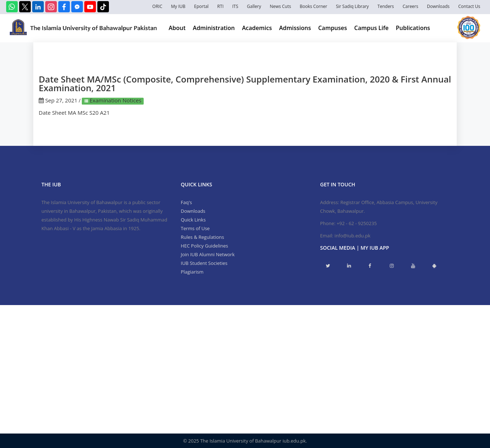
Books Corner (313, 6)
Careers (411, 6)
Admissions (295, 28)
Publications (413, 28)
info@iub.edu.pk (352, 236)
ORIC (157, 6)
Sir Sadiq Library (352, 6)
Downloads (438, 6)
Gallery (254, 6)
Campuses (333, 28)
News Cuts (280, 6)
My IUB (178, 6)
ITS (235, 6)
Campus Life (371, 28)
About (177, 28)
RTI (220, 6)
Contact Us (469, 6)
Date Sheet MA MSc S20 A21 (74, 113)
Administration (214, 28)
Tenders (386, 6)
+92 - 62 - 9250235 (357, 223)
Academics (257, 28)
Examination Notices (115, 100)
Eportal (201, 6)
